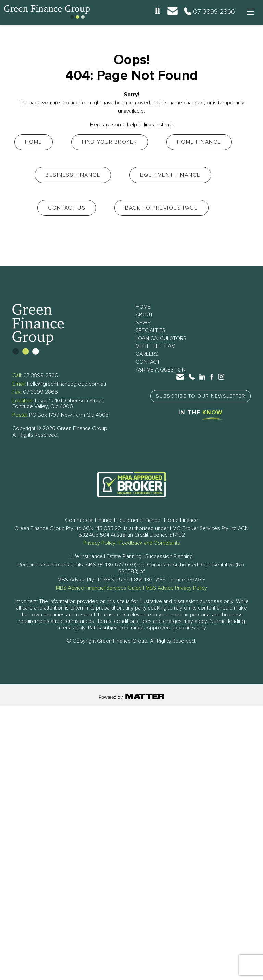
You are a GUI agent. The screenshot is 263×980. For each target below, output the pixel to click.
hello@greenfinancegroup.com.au (67, 384)
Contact (148, 362)
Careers (147, 354)
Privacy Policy (99, 543)
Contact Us (67, 208)
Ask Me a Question (161, 370)
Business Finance (73, 175)
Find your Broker (110, 142)
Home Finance (199, 142)
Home (34, 142)
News (143, 323)
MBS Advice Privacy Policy (176, 588)
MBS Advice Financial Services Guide (99, 588)
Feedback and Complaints (150, 543)
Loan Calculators (161, 338)
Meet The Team (155, 346)
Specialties (151, 330)
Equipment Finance (170, 175)
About (144, 315)
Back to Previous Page (161, 208)
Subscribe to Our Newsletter (201, 396)
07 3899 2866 (41, 375)
